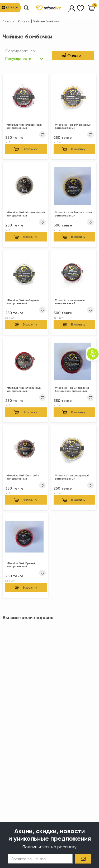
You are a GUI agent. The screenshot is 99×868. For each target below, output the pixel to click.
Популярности (18, 58)
